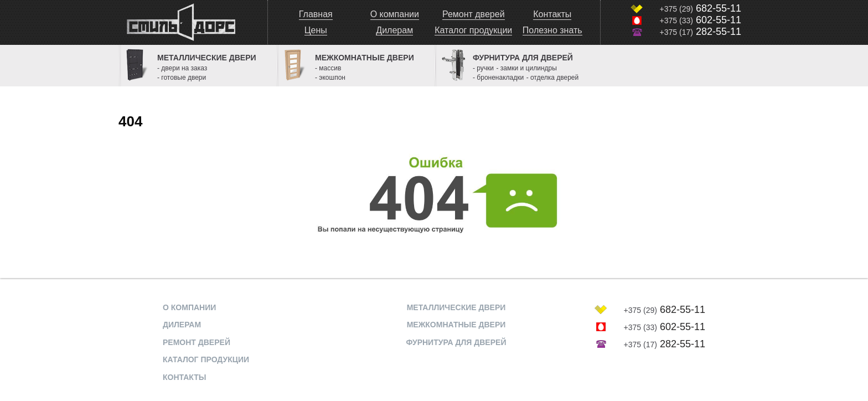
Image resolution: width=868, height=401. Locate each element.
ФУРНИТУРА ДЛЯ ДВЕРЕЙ (456, 342)
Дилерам (394, 30)
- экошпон (330, 78)
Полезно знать (552, 30)
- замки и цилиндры (527, 68)
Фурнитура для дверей (523, 58)
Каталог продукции (473, 30)
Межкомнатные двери (365, 58)
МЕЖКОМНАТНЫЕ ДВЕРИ (456, 325)
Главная (316, 14)
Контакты (552, 14)
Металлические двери (207, 58)
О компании (395, 14)
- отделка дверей (553, 78)
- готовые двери (182, 78)
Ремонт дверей (474, 14)
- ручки (483, 68)
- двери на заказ (182, 68)
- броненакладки (498, 78)
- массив (328, 68)
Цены (316, 30)
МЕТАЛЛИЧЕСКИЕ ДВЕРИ (456, 307)
